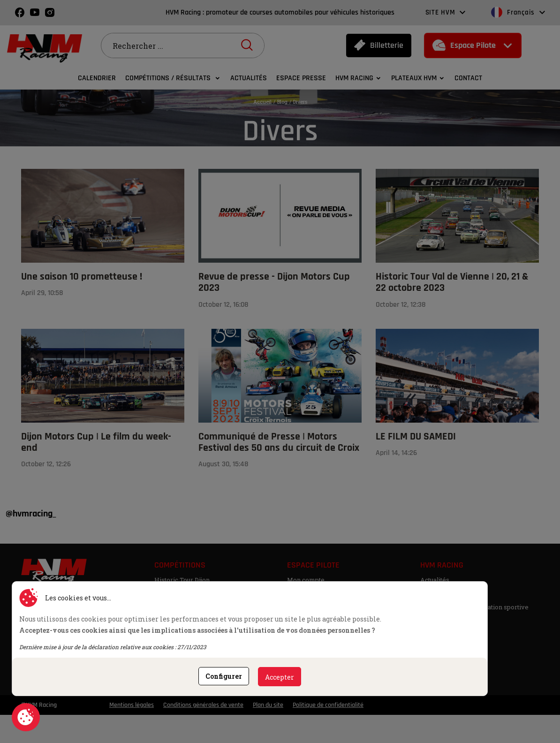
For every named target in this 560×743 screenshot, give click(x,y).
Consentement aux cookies (26, 717)
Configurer (224, 676)
